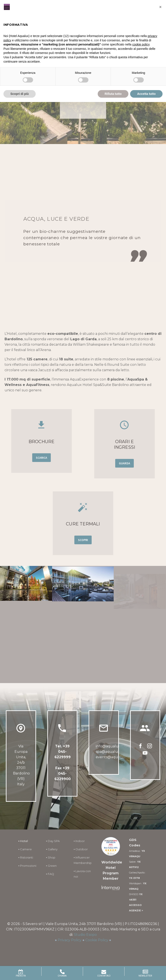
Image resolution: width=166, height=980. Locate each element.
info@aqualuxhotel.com (117, 746)
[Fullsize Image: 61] (26, 592)
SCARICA (42, 458)
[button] (160, 7)
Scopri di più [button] (20, 94)
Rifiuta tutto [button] (113, 94)
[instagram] (150, 748)
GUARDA (124, 463)
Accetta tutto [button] (146, 94)
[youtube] (145, 755)
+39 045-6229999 (63, 752)
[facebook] (140, 748)
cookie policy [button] (141, 44)
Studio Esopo (85, 935)
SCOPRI (83, 540)
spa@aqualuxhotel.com (117, 752)
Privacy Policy (70, 940)
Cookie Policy (97, 940)
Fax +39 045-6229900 (63, 773)
